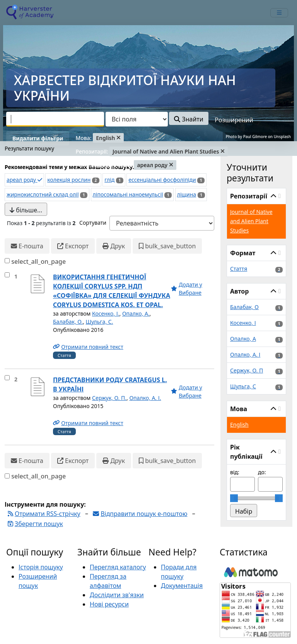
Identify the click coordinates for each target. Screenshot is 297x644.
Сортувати (93, 223)
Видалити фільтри (38, 138)
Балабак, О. (68, 322)
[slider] (234, 498)
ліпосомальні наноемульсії (128, 194)
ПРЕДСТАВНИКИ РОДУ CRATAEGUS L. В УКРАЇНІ (110, 384)
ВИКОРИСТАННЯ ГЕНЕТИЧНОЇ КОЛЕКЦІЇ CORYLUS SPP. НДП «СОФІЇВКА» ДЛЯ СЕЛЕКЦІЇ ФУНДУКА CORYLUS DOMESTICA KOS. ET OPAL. (112, 291)
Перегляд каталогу (118, 567)
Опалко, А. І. (145, 398)
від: (235, 472)
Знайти (189, 119)
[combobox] (55, 119)
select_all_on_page (38, 261)
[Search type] (137, 119)
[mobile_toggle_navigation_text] (279, 13)
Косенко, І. (106, 313)
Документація (182, 586)
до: (262, 472)
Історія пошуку (41, 567)
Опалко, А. (136, 313)
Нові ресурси (109, 604)
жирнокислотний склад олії (43, 194)
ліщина (187, 194)
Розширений (234, 120)
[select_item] (7, 275)
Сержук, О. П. (109, 398)
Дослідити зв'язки (117, 595)
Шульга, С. (100, 322)
